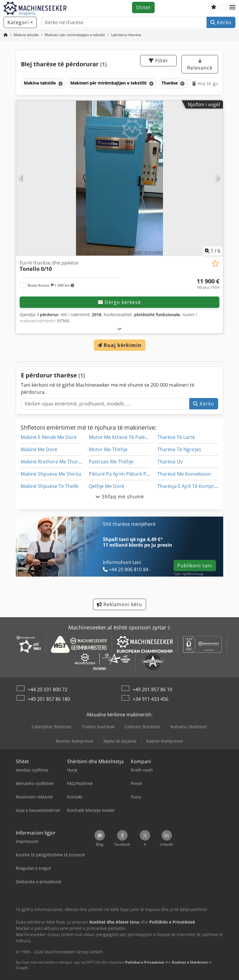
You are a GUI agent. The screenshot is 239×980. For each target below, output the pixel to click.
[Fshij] (60, 83)
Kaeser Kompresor (165, 741)
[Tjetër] (218, 178)
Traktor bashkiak (98, 727)
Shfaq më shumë (120, 497)
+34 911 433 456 (150, 699)
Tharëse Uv (170, 462)
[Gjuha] (223, 7)
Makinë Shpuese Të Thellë (49, 486)
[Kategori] (20, 22)
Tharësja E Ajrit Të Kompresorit (192, 486)
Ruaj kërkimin (120, 345)
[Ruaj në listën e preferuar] (215, 264)
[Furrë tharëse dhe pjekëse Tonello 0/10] (119, 178)
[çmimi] (208, 284)
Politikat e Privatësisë (145, 962)
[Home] (26, 35)
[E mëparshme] (21, 178)
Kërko (221, 22)
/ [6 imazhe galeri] (212, 251)
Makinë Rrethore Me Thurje (51, 462)
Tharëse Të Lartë (176, 437)
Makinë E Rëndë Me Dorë (49, 437)
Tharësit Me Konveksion (184, 474)
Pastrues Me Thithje (111, 462)
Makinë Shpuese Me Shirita (51, 474)
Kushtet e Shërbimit (190, 962)
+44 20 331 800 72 (48, 689)
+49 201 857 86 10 (152, 689)
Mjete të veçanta (120, 741)
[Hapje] (120, 329)
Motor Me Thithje (108, 449)
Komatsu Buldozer (189, 727)
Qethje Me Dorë (107, 486)
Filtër (159, 61)
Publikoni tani (195, 566)
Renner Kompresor (75, 741)
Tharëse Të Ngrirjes (179, 449)
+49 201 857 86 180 (49, 699)
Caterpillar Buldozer (52, 727)
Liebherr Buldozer (143, 727)
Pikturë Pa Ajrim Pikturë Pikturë (124, 474)
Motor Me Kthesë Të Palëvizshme (126, 437)
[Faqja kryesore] (6, 35)
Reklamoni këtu (119, 604)
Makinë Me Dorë (39, 449)
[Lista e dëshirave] (214, 7)
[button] (232, 7)
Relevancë (200, 65)
